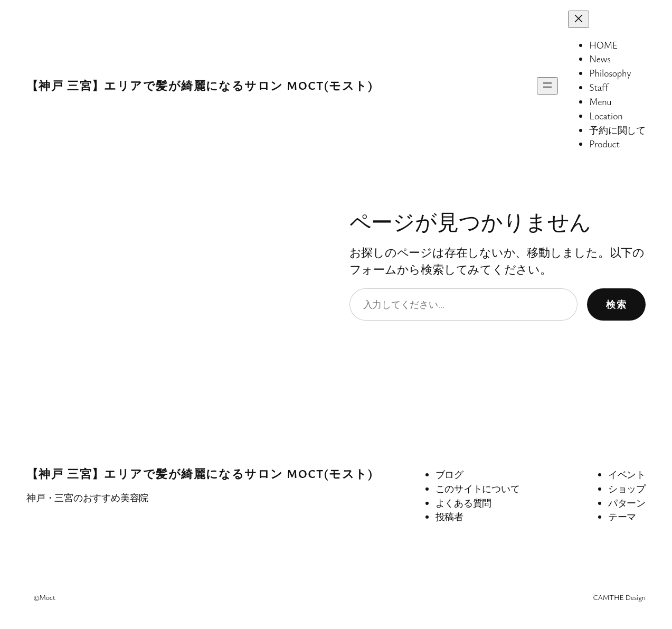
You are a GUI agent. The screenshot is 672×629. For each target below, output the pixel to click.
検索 (616, 304)
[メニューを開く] (547, 86)
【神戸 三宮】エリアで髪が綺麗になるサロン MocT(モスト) (200, 85)
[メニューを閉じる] (579, 19)
